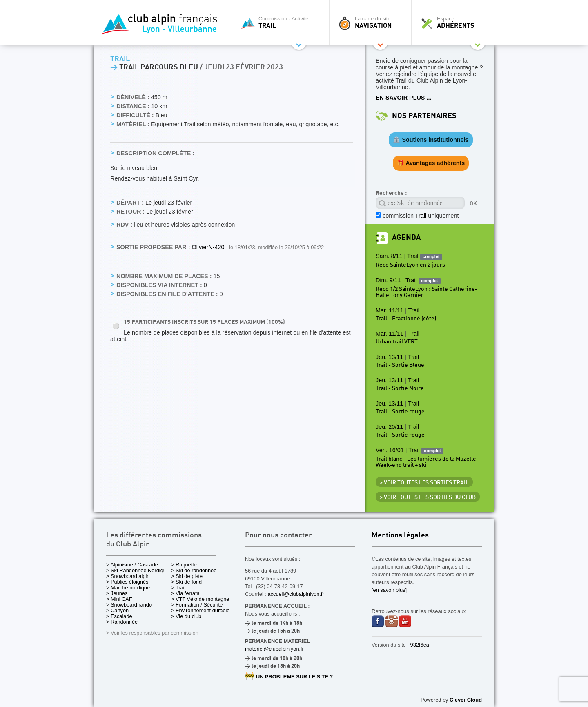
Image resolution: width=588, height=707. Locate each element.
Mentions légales (400, 536)
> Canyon (117, 610)
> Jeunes (117, 593)
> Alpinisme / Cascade (132, 565)
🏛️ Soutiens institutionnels (431, 140)
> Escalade (119, 616)
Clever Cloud (466, 700)
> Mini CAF (119, 599)
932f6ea (420, 645)
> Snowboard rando (129, 605)
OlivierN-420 (209, 247)
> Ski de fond (186, 582)
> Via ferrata (185, 593)
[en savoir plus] (389, 590)
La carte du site (372, 22)
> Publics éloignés (127, 582)
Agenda (406, 238)
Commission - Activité (283, 22)
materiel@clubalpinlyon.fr (274, 649)
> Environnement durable (200, 610)
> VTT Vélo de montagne (200, 599)
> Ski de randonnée (194, 570)
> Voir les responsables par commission (152, 633)
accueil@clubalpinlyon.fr (296, 594)
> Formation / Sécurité (197, 605)
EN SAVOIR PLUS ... (403, 98)
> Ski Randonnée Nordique (138, 570)
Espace (455, 22)
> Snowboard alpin (128, 576)
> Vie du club (186, 616)
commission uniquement (421, 216)
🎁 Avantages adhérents (431, 163)
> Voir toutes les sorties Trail (424, 483)
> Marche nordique (128, 588)
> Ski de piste (187, 576)
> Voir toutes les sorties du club (428, 497)
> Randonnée (122, 622)
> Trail (178, 588)
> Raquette (184, 565)
